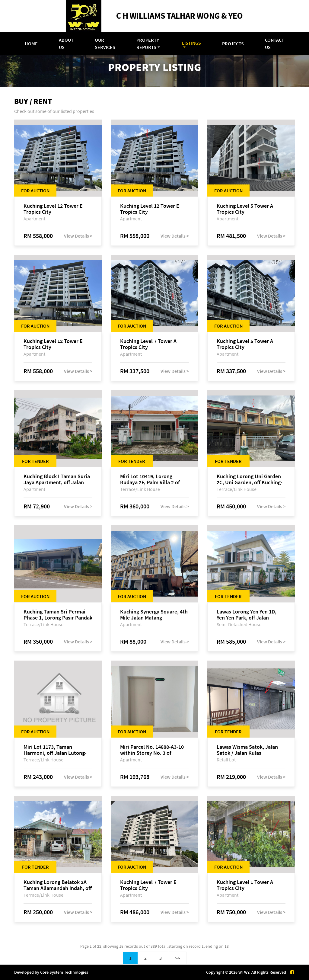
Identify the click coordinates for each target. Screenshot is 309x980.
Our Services (105, 43)
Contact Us (275, 43)
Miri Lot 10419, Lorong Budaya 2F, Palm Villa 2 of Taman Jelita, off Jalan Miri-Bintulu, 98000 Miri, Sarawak (153, 479)
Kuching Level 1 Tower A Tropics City (245, 885)
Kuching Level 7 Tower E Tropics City (148, 885)
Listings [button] (191, 43)
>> (178, 958)
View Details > (78, 236)
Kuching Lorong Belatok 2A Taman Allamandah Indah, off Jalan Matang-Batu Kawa (58, 885)
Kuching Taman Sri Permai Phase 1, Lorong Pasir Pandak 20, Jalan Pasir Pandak (58, 615)
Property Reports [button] (148, 43)
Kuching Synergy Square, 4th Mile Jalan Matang (154, 615)
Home (31, 43)
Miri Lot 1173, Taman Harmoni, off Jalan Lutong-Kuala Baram (55, 750)
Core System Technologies (64, 972)
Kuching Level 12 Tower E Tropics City (53, 209)
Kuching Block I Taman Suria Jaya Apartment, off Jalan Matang (57, 479)
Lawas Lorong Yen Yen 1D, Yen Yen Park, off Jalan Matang (247, 615)
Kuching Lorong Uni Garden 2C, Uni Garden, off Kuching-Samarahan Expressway (250, 479)
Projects (233, 43)
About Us (66, 43)
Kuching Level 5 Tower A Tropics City (245, 209)
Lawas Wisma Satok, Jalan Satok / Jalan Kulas (247, 750)
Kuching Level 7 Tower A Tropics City (148, 344)
